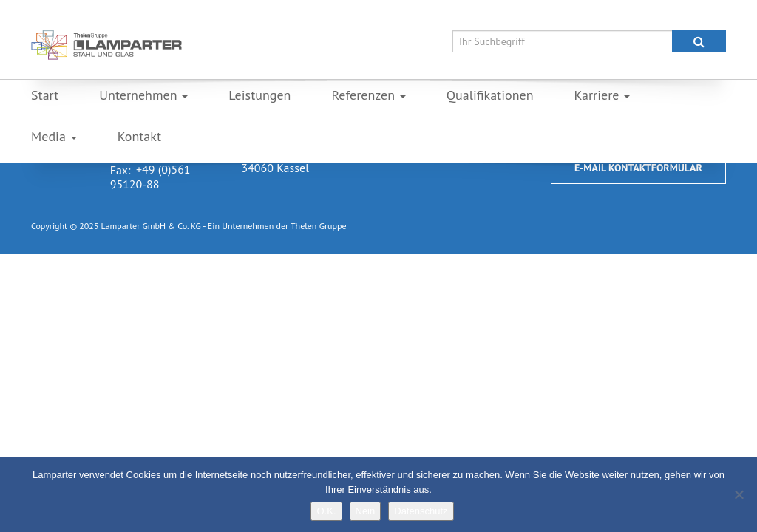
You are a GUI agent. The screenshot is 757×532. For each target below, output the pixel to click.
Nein (366, 511)
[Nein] (739, 494)
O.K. (326, 511)
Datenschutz (421, 511)
